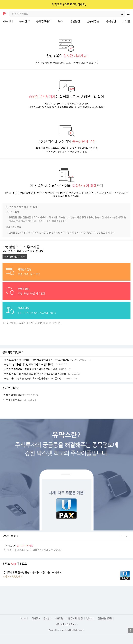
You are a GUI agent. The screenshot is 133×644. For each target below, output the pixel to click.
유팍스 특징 (9, 536)
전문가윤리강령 (105, 618)
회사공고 (36, 618)
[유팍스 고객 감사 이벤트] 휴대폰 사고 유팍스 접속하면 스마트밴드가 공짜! (40, 360)
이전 (121, 536)
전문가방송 (93, 21)
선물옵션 (75, 21)
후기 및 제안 (9, 388)
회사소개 (24, 618)
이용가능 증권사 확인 (15, 257)
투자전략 (24, 21)
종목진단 (111, 21)
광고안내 (47, 618)
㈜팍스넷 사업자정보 (65, 624)
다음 (129, 536)
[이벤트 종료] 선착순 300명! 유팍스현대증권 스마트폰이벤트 (33, 379)
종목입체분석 (44, 21)
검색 (122, 14)
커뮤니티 (8, 21)
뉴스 (61, 21)
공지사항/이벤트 (12, 352)
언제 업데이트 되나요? (15, 395)
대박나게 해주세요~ (13, 400)
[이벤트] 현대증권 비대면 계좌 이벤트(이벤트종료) (28, 364)
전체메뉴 (130, 14)
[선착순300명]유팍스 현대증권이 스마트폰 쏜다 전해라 (30, 369)
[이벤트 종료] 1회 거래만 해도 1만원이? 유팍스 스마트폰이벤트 (35, 374)
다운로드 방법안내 (12, 576)
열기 (130, 630)
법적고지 (90, 618)
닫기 (128, 5)
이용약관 (59, 618)
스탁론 (127, 21)
